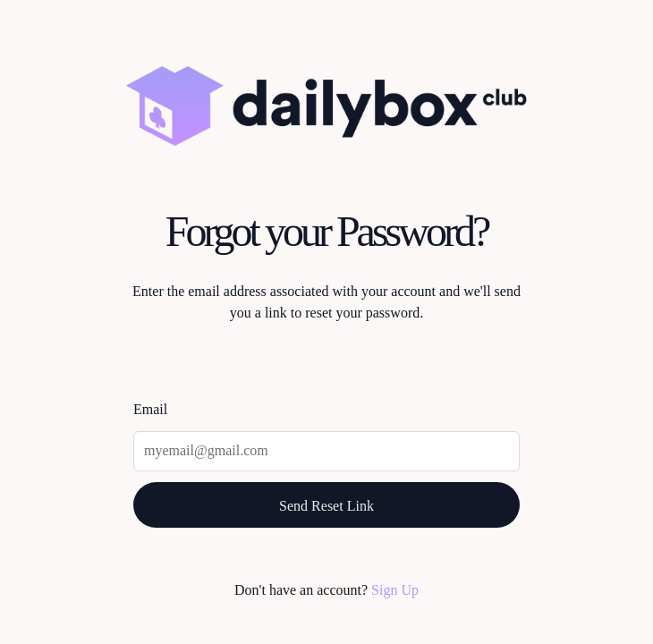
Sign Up (395, 590)
